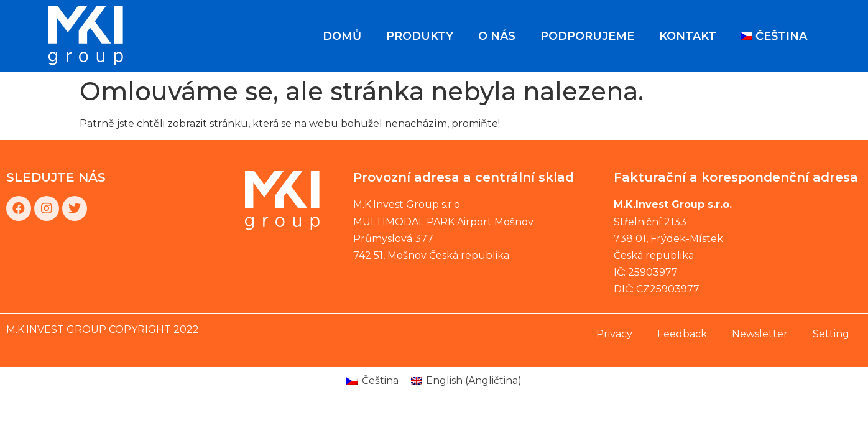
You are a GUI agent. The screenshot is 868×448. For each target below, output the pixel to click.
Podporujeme (587, 36)
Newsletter (760, 334)
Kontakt (688, 36)
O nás (497, 36)
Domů (342, 36)
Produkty (420, 36)
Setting (831, 334)
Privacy (614, 334)
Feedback (682, 334)
